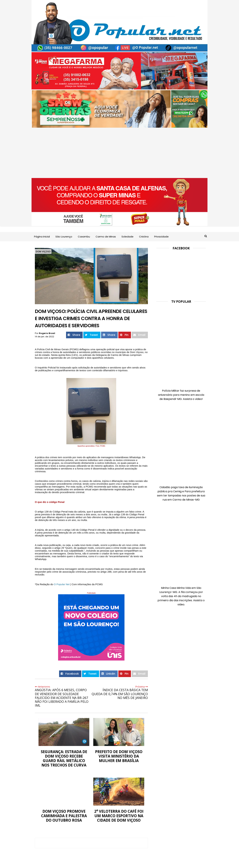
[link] (62, 584)
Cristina (144, 237)
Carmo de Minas (106, 237)
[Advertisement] (119, 153)
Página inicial (42, 237)
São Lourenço (64, 237)
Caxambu (84, 237)
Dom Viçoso (43, 251)
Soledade (127, 237)
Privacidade (161, 237)
